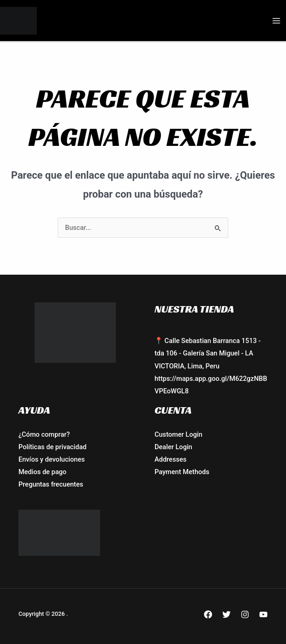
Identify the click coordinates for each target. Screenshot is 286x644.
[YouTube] (263, 614)
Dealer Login (173, 447)
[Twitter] (226, 614)
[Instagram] (245, 614)
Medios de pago (42, 472)
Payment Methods (182, 472)
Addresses (170, 459)
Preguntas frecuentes (51, 484)
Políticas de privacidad (52, 447)
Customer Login (179, 434)
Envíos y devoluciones (52, 459)
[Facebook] (208, 614)
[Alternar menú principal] (276, 21)
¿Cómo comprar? (44, 434)
